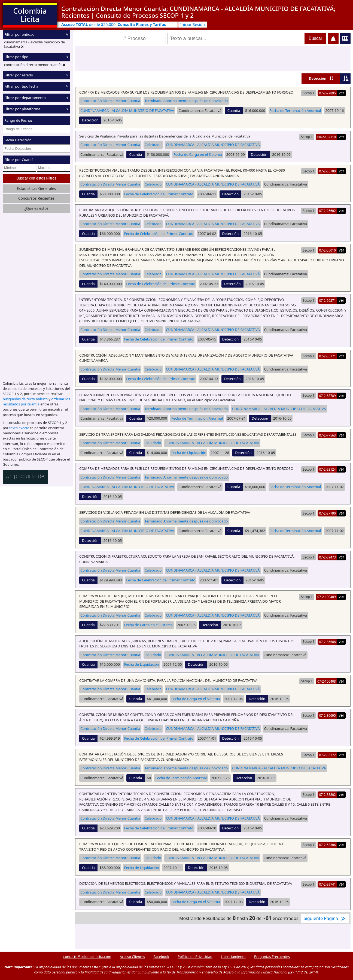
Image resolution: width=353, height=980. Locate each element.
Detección (318, 78)
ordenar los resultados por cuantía (36, 401)
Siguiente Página (325, 918)
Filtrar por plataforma (22, 109)
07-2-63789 (328, 396)
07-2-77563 (328, 435)
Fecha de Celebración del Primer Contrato (159, 194)
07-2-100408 (327, 681)
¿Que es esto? (36, 208)
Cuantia (234, 110)
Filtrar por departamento (25, 98)
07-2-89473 (328, 557)
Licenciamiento (233, 957)
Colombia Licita (30, 15)
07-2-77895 (328, 93)
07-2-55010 (328, 250)
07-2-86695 (328, 715)
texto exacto (19, 428)
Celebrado (153, 145)
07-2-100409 (327, 597)
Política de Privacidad (195, 957)
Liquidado (153, 443)
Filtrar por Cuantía (19, 160)
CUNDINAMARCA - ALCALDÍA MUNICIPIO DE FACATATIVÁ (127, 110)
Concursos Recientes (36, 198)
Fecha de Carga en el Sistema (198, 154)
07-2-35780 (328, 171)
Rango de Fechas (18, 120)
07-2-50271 (328, 300)
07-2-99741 (328, 884)
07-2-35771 (328, 356)
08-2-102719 (327, 137)
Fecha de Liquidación (189, 453)
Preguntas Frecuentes (272, 957)
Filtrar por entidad (19, 34)
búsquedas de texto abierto (25, 399)
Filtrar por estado (19, 75)
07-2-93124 (328, 469)
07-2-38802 (328, 794)
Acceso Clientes (132, 957)
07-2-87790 (328, 513)
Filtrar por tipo (16, 57)
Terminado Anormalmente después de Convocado (186, 101)
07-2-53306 (328, 845)
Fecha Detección (18, 140)
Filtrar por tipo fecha (21, 86)
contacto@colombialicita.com (87, 957)
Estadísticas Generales (36, 188)
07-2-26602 (328, 211)
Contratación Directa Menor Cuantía (110, 101)
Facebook (161, 957)
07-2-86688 (328, 642)
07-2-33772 (328, 755)
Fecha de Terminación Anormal (295, 110)
